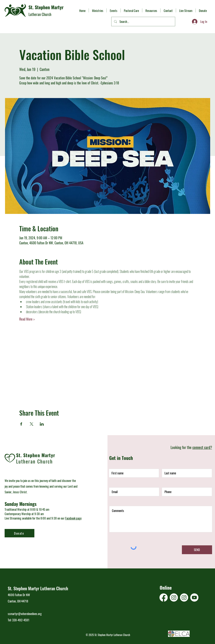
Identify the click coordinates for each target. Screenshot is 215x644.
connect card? (202, 447)
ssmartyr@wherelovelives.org (25, 614)
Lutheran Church (40, 14)
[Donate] (19, 533)
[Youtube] (194, 598)
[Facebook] (164, 598)
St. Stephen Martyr (46, 7)
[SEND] (197, 550)
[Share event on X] (32, 424)
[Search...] (143, 22)
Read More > (27, 319)
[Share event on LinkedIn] (42, 424)
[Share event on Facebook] (21, 424)
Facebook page (73, 518)
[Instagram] (174, 598)
